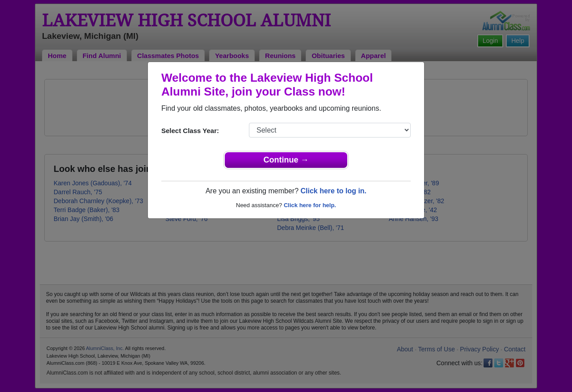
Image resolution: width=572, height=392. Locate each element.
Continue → (286, 160)
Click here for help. (310, 205)
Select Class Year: (190, 131)
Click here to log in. (333, 191)
